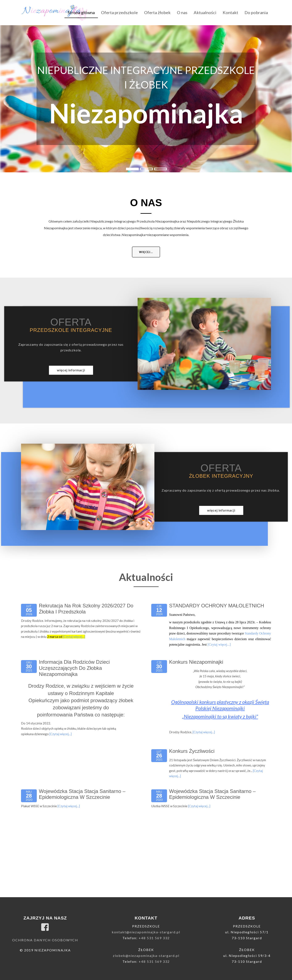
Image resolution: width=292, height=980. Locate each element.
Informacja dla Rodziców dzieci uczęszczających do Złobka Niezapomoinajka (74, 668)
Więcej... (146, 252)
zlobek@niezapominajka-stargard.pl (146, 956)
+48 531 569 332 (154, 938)
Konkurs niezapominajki (196, 662)
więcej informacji (71, 370)
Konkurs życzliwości (192, 751)
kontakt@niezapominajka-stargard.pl (146, 932)
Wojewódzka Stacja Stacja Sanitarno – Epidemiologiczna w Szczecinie (82, 794)
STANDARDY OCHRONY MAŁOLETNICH (217, 606)
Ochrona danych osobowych (45, 940)
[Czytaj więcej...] (74, 637)
